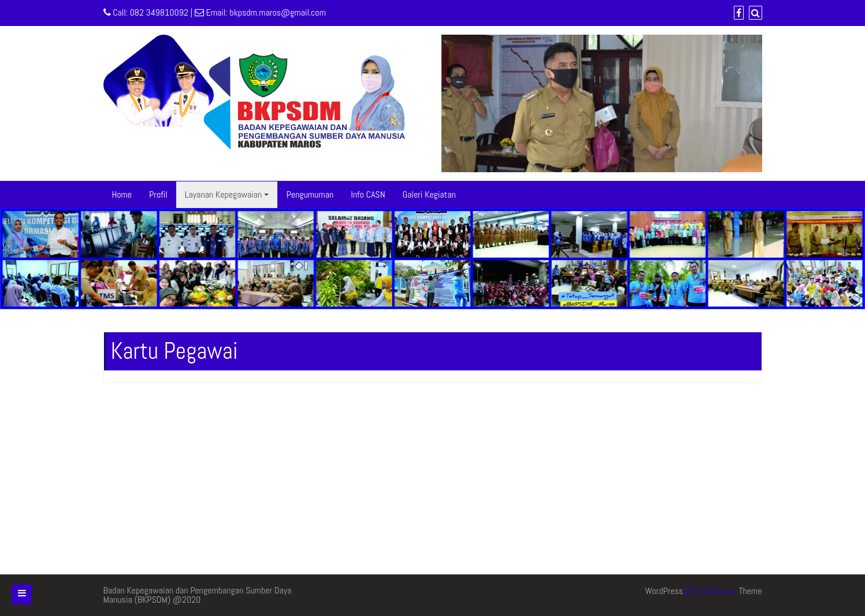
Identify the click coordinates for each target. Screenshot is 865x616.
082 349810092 (159, 12)
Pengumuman (310, 194)
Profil (158, 194)
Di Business (711, 591)
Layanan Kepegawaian (224, 194)
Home (122, 194)
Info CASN (368, 194)
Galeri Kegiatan (429, 194)
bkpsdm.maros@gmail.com (278, 12)
